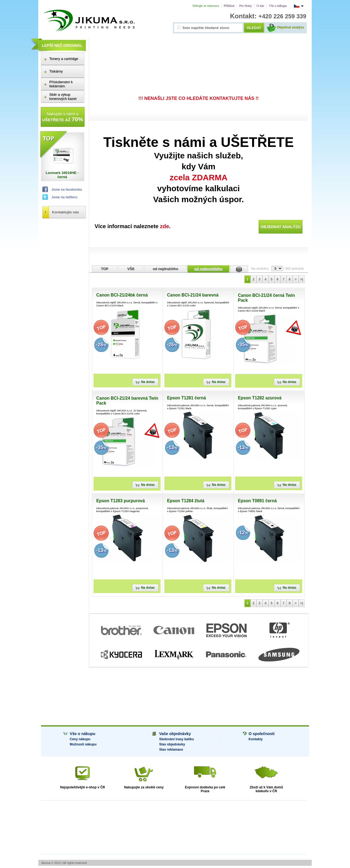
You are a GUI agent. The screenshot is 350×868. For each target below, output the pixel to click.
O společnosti (262, 734)
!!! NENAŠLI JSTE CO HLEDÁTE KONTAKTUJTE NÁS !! (199, 98)
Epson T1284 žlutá (186, 501)
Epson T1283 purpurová (121, 501)
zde (164, 226)
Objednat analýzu (291, 27)
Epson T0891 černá (257, 501)
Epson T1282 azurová (260, 398)
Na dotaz (150, 382)
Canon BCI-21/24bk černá (122, 295)
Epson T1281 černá (186, 398)
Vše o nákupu (83, 734)
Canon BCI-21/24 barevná (193, 295)
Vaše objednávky (175, 734)
